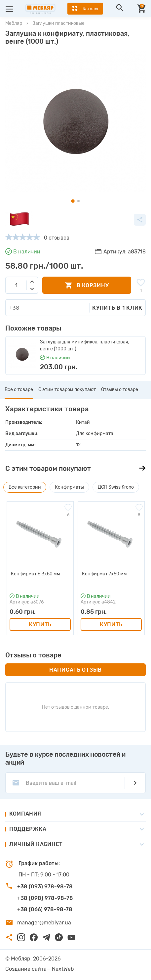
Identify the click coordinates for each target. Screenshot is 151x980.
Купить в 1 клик (117, 308)
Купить (40, 624)
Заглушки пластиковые (58, 23)
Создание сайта (26, 969)
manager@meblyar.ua (44, 923)
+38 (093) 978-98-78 (45, 887)
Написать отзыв (75, 670)
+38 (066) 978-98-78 (45, 909)
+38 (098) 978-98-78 (45, 898)
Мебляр (14, 23)
